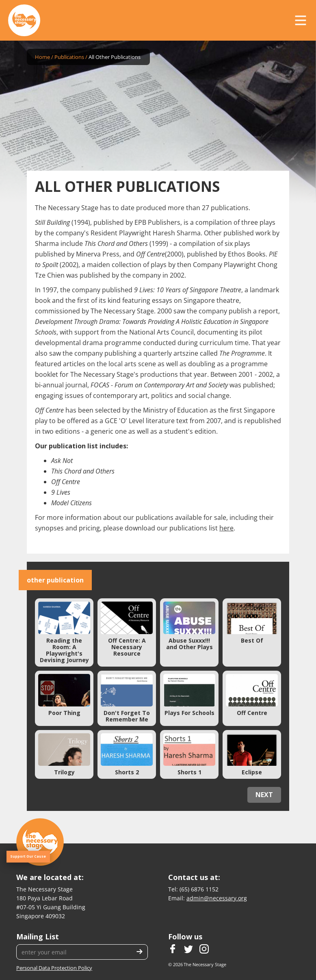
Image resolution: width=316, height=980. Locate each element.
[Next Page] (264, 795)
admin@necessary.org (217, 898)
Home (42, 57)
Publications (69, 57)
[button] (301, 20)
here (226, 528)
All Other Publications (115, 57)
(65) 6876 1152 (199, 889)
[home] (24, 21)
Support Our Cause (28, 856)
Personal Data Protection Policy (54, 968)
